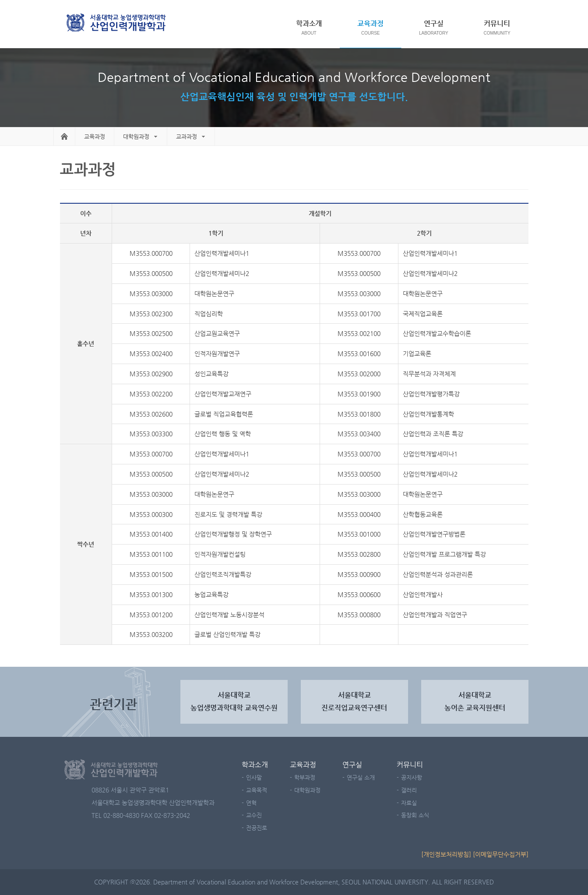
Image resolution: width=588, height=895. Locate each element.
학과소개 (309, 23)
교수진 (254, 815)
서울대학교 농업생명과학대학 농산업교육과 (117, 23)
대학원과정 (136, 136)
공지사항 (412, 777)
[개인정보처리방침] (446, 854)
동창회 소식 (415, 815)
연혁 (251, 803)
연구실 (434, 23)
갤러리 (409, 790)
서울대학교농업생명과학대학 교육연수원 (234, 701)
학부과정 (305, 777)
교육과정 (370, 23)
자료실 (409, 803)
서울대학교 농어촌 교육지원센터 (475, 701)
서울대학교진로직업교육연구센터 (354, 701)
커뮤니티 (497, 23)
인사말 (254, 777)
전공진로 (257, 828)
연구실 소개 (361, 777)
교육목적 (257, 790)
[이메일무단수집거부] (501, 854)
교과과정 (187, 136)
